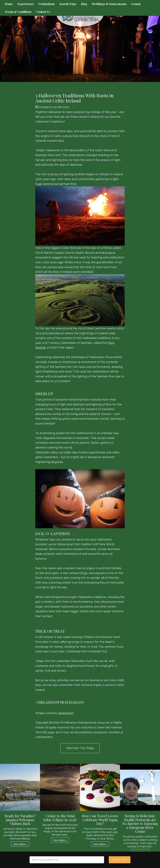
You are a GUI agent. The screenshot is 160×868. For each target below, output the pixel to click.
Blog (84, 4)
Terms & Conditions (18, 12)
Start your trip (120, 860)
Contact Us (43, 12)
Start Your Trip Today (80, 748)
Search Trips (68, 4)
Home (9, 4)
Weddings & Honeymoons (109, 4)
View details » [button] (20, 844)
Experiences (26, 4)
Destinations (47, 4)
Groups (136, 4)
